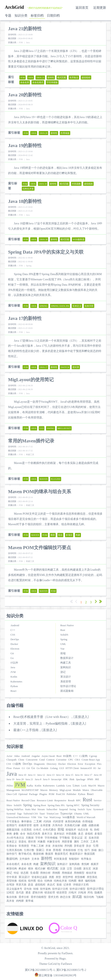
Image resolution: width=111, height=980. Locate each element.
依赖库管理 (25, 825)
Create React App (91, 760)
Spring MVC (73, 805)
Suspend (63, 809)
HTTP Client (72, 768)
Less (69, 786)
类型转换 (12, 881)
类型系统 (92, 877)
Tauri (42, 814)
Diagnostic (39, 764)
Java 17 (88, 775)
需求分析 (24, 897)
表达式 (51, 885)
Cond (42, 760)
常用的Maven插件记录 (31, 441)
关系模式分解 (72, 825)
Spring (64, 639)
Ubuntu (78, 814)
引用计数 (29, 850)
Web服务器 (69, 817)
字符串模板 (51, 838)
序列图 (68, 846)
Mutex (86, 790)
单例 (9, 834)
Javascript (56, 779)
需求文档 (53, 897)
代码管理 (58, 822)
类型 (58, 877)
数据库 (49, 854)
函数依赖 (94, 825)
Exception (90, 764)
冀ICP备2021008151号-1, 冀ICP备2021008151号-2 (55, 970)
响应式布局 (34, 834)
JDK (65, 779)
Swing (73, 809)
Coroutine (61, 760)
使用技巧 (12, 825)
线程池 (23, 881)
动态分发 (83, 830)
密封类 (32, 842)
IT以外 (14, 663)
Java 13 (51, 775)
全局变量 (45, 825)
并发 (48, 846)
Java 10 (22, 775)
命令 (23, 834)
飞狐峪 (100, 897)
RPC (79, 800)
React (13, 691)
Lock (84, 786)
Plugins (43, 794)
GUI (62, 768)
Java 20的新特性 (25, 95)
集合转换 (12, 897)
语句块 (28, 889)
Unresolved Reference (18, 817)
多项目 (98, 834)
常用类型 (24, 846)
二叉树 (38, 821)
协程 (97, 830)
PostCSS (60, 794)
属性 (76, 842)
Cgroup (93, 756)
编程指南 (90, 881)
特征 (16, 873)
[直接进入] (81, 717)
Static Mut (30, 809)
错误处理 (50, 893)
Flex (99, 764)
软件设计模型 (77, 889)
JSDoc (10, 786)
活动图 (78, 869)
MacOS (92, 786)
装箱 (59, 885)
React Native (67, 625)
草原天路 (21, 885)
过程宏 (10, 893)
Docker (14, 644)
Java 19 (10, 779)
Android (15, 625)
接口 (101, 850)
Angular (36, 756)
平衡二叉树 (37, 846)
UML (63, 644)
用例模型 (79, 873)
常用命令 (12, 846)
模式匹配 (53, 868)
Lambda (61, 786)
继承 (81, 881)
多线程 (89, 834)
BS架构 (67, 756)
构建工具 (66, 663)
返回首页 (82, 8)
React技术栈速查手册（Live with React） (42, 717)
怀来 (49, 850)
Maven (44, 790)
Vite (40, 817)
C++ (13, 630)
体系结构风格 (73, 822)
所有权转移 (70, 850)
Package (33, 794)
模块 (31, 869)
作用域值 (88, 822)
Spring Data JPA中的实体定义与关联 (46, 252)
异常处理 (79, 846)
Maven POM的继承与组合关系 (40, 492)
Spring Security (90, 805)
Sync (89, 809)
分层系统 (26, 830)
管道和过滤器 (39, 877)
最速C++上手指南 (26, 730)
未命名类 (26, 864)
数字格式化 (25, 854)
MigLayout (65, 790)
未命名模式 (13, 864)
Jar (99, 768)
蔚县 (31, 885)
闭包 (90, 893)
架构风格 (74, 864)
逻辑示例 (38, 893)
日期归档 (53, 16)
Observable (97, 790)
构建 (36, 864)
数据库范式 (61, 854)
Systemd (11, 814)
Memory (53, 790)
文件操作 (25, 859)
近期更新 (100, 8)
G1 (23, 768)
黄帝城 (29, 901)
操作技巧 (12, 854)
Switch (81, 809)
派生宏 (87, 869)
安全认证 (77, 838)
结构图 (73, 881)
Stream (41, 809)
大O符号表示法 (15, 838)
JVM (13, 672)
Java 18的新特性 (25, 201)
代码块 (47, 822)
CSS (13, 635)
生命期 (34, 873)
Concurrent (32, 760)
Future (17, 768)
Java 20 (20, 779)
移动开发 (91, 873)
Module (77, 790)
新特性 (47, 858)
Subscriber (52, 809)
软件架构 (45, 889)
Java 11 (32, 775)
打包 (80, 850)
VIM (34, 817)
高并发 (10, 901)
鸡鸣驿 (20, 901)
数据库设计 (67, 658)
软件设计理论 (68, 686)
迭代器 (20, 893)
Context (51, 760)
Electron (15, 649)
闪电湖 (82, 893)
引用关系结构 (14, 850)
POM (51, 794)
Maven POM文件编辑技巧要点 (40, 548)
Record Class (28, 800)
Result (71, 800)
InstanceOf (86, 768)
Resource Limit (45, 800)
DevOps (15, 639)
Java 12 (41, 775)
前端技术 (71, 830)
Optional (23, 794)
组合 (40, 881)
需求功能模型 (39, 897)
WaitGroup (55, 817)
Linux (76, 785)
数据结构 (12, 859)
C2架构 (83, 756)
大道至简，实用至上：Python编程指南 (40, 723)
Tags (19, 814)
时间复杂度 (61, 859)
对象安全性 (54, 842)
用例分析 (45, 873)
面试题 (77, 897)
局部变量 (67, 842)
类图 (51, 877)
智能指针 (74, 859)
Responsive (60, 800)
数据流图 (90, 854)
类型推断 (80, 877)
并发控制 (58, 846)
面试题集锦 (67, 691)
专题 (8, 16)
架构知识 (66, 667)
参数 (16, 834)
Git (12, 653)
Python (14, 686)
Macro (101, 786)
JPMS (90, 779)
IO (95, 768)
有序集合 (86, 859)
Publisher (71, 794)
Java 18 (98, 775)
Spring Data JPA (56, 805)
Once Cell (12, 794)
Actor (9, 756)
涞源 (95, 869)
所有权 (57, 850)
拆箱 (94, 850)
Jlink (72, 779)
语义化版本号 (14, 889)
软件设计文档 (60, 889)
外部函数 (71, 834)
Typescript (66, 813)
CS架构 (17, 764)
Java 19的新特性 (25, 145)
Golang (54, 768)
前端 (63, 653)
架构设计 (62, 864)
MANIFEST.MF (30, 790)
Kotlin (14, 677)
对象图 (41, 842)
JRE (97, 779)
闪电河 (73, 893)
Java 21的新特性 (25, 29)
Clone (21, 760)
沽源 (63, 869)
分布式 (37, 830)
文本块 (35, 859)
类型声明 (68, 877)
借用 (36, 825)
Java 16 (79, 775)
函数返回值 (13, 830)
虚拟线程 (40, 885)
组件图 (32, 881)
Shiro (9, 805)
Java (13, 667)
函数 (84, 825)
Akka (17, 756)
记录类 (67, 885)
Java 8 (38, 779)
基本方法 (47, 834)
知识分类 (21, 16)
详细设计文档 (81, 885)
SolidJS (64, 635)
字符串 (39, 838)
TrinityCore (52, 814)
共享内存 (58, 825)
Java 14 (60, 775)
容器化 (23, 842)
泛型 (69, 869)
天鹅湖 (30, 838)
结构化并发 (60, 881)
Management (13, 790)
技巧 (87, 850)
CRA (77, 760)
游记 (63, 672)
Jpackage (81, 779)
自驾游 (10, 885)
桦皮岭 (23, 869)
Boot (59, 756)
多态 (81, 834)
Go (12, 658)
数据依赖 (39, 854)
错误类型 (62, 893)
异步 (89, 846)
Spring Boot (40, 805)
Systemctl (98, 809)
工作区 (85, 842)
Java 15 (69, 775)
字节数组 (65, 838)
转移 (36, 889)
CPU (71, 760)
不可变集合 (13, 822)
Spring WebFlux (15, 809)
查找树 (85, 864)
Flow (9, 768)
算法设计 (66, 677)
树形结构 (12, 869)
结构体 (48, 881)
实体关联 (94, 838)
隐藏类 (98, 893)
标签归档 (37, 16)
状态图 (25, 873)
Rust (63, 630)
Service (97, 800)
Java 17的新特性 (25, 318)
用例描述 (67, 873)
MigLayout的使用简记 (31, 380)
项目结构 (89, 897)
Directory (52, 764)
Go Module (42, 768)
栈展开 (95, 864)
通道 (28, 893)
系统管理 (66, 682)
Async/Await (48, 756)
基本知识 (59, 834)
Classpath (12, 760)
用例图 (56, 873)
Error (80, 764)
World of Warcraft (86, 817)
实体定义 (12, 842)
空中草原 (12, 877)
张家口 (40, 850)
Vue (62, 649)
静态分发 (65, 897)
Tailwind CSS (31, 814)
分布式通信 (49, 830)
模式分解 (40, 869)
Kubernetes (16, 682)
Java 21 (29, 779)
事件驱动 (26, 822)
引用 (96, 846)
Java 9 (46, 779)
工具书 (94, 842)
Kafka (30, 786)
